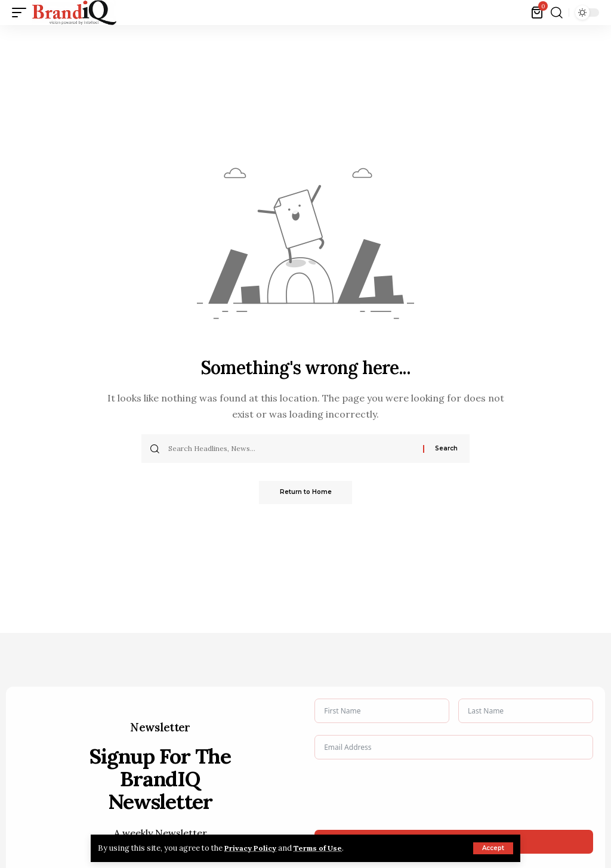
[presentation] (405, 795)
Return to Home (306, 492)
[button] (493, 848)
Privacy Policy (253, 848)
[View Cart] (538, 13)
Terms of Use (325, 848)
